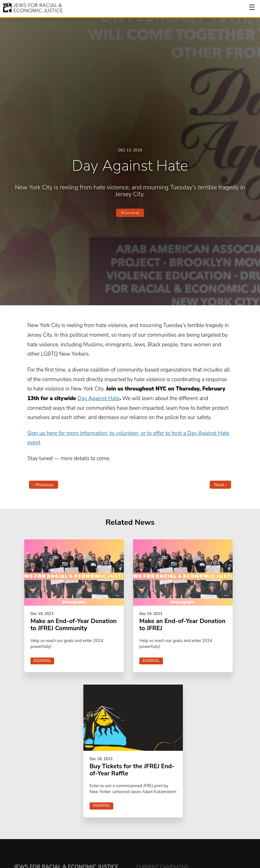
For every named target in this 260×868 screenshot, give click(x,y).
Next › (220, 485)
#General (130, 213)
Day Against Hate (98, 398)
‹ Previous (44, 485)
